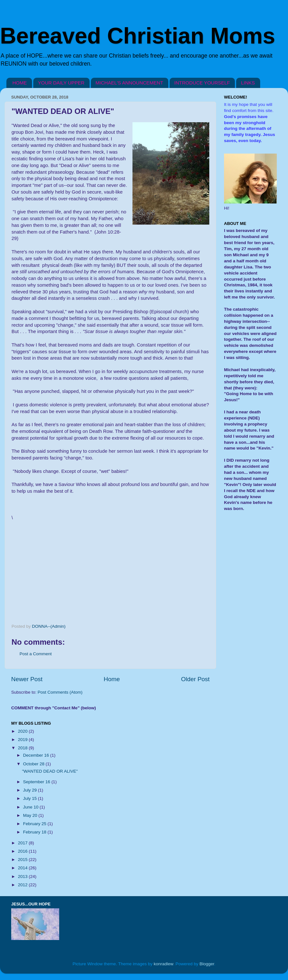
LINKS (248, 83)
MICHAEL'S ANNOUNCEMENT (129, 83)
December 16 (37, 755)
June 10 (31, 807)
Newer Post (27, 679)
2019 (23, 740)
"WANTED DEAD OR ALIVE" (50, 771)
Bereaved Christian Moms (138, 36)
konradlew (163, 964)
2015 (23, 860)
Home (112, 679)
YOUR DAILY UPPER (61, 83)
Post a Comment (36, 654)
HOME (20, 83)
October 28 (34, 764)
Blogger (207, 964)
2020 (23, 731)
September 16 (37, 782)
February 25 (35, 824)
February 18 (35, 832)
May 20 (31, 815)
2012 (23, 885)
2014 (23, 868)
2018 (23, 748)
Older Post (195, 679)
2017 (23, 843)
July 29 (31, 790)
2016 (23, 851)
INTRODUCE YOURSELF (202, 83)
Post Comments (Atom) (60, 692)
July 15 (31, 798)
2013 (23, 876)
